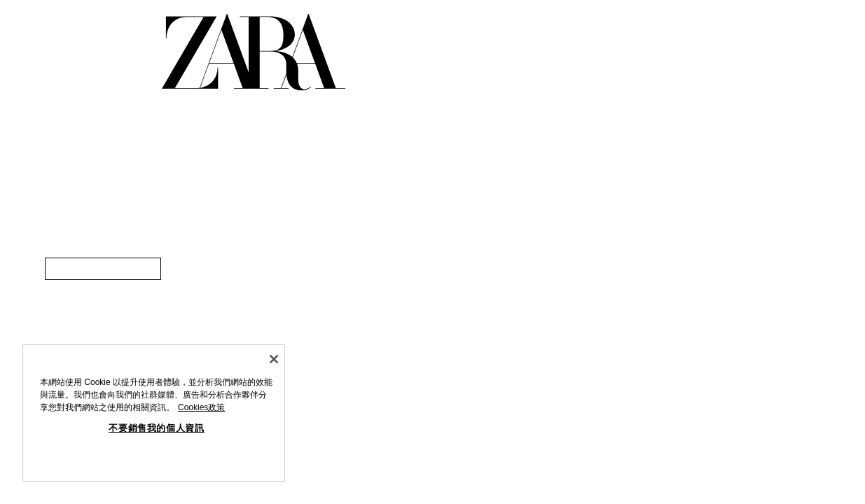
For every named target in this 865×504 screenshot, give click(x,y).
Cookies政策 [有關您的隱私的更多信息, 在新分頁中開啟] (201, 407)
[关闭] (274, 359)
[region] (154, 413)
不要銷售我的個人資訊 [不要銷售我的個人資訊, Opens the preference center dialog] (157, 428)
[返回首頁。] (254, 52)
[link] (103, 269)
